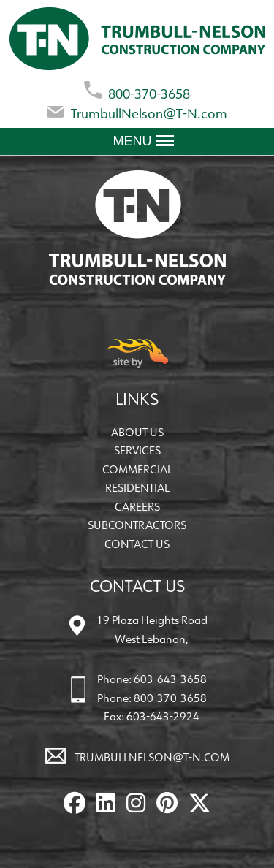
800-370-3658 (137, 91)
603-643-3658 (170, 679)
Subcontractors (137, 525)
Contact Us (137, 544)
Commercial (137, 469)
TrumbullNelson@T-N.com (137, 111)
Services (137, 450)
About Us (137, 432)
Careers (137, 507)
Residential (137, 488)
